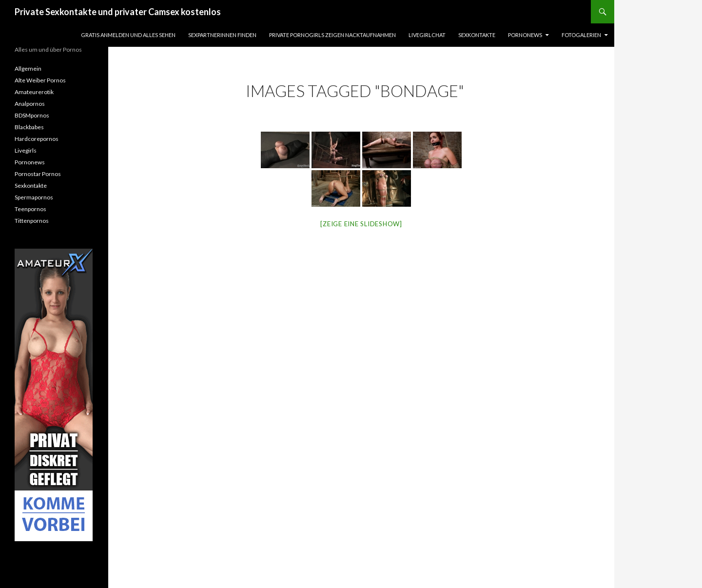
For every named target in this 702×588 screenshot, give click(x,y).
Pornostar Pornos (38, 174)
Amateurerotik (34, 92)
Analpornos (30, 104)
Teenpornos (30, 209)
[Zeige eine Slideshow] (361, 224)
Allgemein (28, 69)
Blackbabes (29, 127)
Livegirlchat (427, 35)
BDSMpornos (32, 115)
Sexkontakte (477, 35)
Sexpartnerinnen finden (222, 35)
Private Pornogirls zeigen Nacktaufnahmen (332, 35)
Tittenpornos (32, 221)
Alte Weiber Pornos (40, 80)
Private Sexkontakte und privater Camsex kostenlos (118, 12)
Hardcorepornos (37, 139)
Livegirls (26, 150)
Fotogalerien (581, 35)
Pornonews (525, 35)
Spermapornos (34, 197)
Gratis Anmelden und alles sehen (128, 35)
